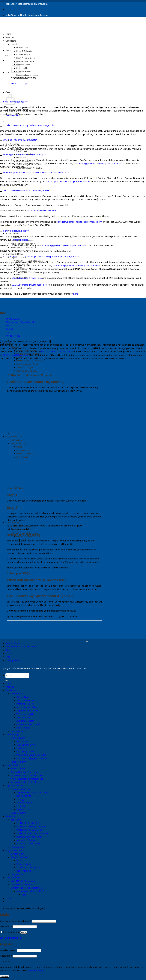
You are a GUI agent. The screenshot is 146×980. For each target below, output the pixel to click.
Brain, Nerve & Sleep (27, 707)
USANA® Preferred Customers (24, 533)
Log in (24, 932)
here (75, 294)
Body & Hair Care (14, 850)
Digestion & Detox (14, 254)
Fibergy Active (24, 803)
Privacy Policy (13, 660)
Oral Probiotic (24, 871)
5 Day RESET (22, 151)
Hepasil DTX (23, 810)
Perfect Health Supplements (57, 352)
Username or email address (16, 921)
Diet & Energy (12, 735)
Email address (8, 950)
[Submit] (7, 681)
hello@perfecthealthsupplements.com (27, 4)
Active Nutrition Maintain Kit (26, 782)
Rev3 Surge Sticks (26, 752)
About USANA (13, 643)
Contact (10, 329)
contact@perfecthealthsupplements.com (99, 164)
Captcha (6, 962)
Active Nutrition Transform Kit (24, 247)
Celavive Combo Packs (27, 371)
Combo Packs (24, 864)
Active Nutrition (13, 234)
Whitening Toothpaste (28, 867)
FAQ (8, 332)
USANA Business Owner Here (27, 278)
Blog (8, 326)
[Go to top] (87, 642)
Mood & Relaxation (26, 700)
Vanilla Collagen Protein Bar (31, 755)
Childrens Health (25, 721)
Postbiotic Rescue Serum (27, 357)
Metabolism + (18, 769)
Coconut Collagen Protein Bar (29, 168)
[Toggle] (1, 103)
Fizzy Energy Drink (26, 745)
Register (4, 976)
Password (6, 927)
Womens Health (25, 714)
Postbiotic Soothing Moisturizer (30, 361)
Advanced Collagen (25, 368)
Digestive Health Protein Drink (32, 792)
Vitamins (10, 687)
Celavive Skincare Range (27, 364)
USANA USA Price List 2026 (29, 536)
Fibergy (20, 799)
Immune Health (25, 704)
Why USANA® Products (23, 881)
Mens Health (23, 718)
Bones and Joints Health (29, 724)
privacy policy (36, 971)
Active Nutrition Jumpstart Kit (27, 775)
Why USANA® (12, 523)
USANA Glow (23, 697)
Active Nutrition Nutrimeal (25, 772)
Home (8, 683)
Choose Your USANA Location (21, 647)
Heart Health (23, 728)
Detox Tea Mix (24, 796)
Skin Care (15, 347)
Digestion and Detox (27, 711)
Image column (19, 731)
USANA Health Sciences (15, 355)
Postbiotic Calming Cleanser (29, 354)
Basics (20, 861)
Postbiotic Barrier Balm (26, 350)
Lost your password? (11, 938)
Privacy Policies (20, 240)
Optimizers (11, 690)
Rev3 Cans (21, 158)
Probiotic (20, 275)
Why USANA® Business (22, 885)
